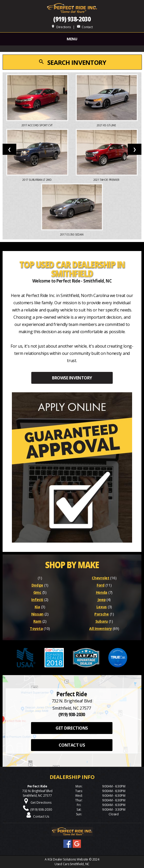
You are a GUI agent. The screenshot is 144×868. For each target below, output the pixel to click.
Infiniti (37, 600)
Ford (101, 585)
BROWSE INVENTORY (72, 378)
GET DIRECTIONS (72, 728)
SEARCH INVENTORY (72, 62)
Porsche (102, 614)
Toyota (36, 628)
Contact (85, 27)
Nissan (37, 614)
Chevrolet (100, 578)
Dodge (37, 585)
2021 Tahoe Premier (107, 180)
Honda (102, 592)
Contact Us (41, 816)
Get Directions (41, 803)
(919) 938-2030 (72, 19)
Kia (37, 607)
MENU (72, 39)
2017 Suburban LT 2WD (37, 180)
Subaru (102, 621)
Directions (61, 27)
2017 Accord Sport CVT (37, 125)
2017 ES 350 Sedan (72, 234)
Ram (37, 621)
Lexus (102, 607)
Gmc (37, 592)
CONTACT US (72, 745)
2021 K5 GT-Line (107, 125)
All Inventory (100, 628)
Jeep (101, 600)
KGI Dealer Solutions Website (68, 859)
